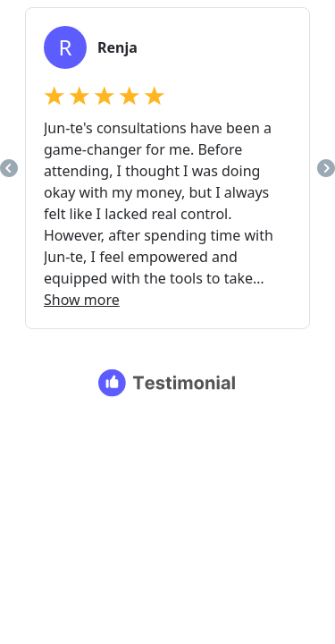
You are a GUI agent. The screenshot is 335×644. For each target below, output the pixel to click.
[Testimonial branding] (167, 383)
